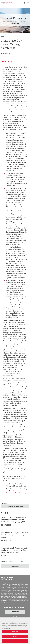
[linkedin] (11, 61)
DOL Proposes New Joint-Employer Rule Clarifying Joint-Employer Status (15, 535)
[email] (3, 61)
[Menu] (27, 3)
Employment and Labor (15, 506)
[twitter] (6, 61)
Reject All (15, 637)
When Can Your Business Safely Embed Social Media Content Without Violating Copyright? (14, 519)
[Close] (28, 620)
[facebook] (8, 61)
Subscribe (15, 566)
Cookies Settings (15, 632)
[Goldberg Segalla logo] (7, 3)
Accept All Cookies (15, 642)
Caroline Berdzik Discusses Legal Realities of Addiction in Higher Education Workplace (14, 550)
